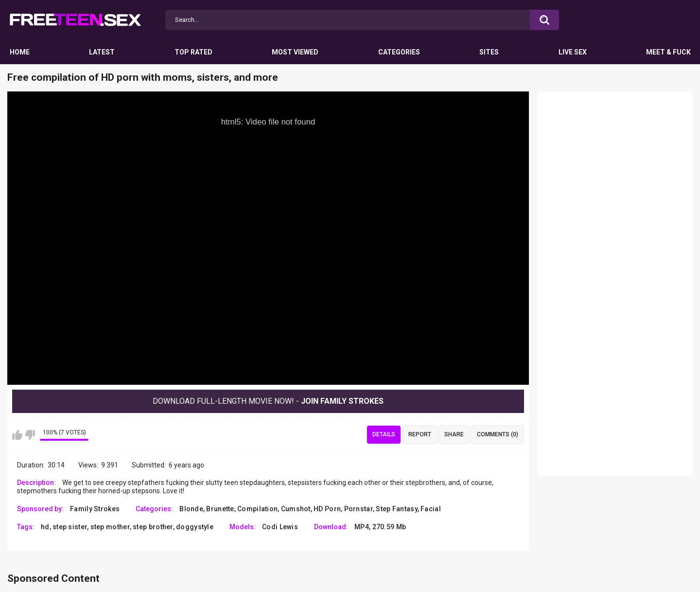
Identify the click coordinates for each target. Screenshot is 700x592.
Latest (102, 52)
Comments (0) (498, 434)
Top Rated (193, 52)
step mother (110, 527)
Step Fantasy (397, 509)
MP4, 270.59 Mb (380, 527)
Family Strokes (95, 509)
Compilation (257, 509)
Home (20, 52)
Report (420, 434)
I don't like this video (30, 435)
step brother (153, 527)
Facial (431, 509)
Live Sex (573, 52)
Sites (489, 52)
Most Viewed (295, 52)
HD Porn (327, 509)
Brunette (220, 509)
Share (454, 434)
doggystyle (195, 527)
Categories (399, 52)
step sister (70, 527)
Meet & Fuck (668, 52)
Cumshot (296, 509)
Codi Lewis (280, 527)
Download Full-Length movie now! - (268, 401)
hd (45, 527)
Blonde (191, 509)
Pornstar (359, 509)
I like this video (17, 435)
